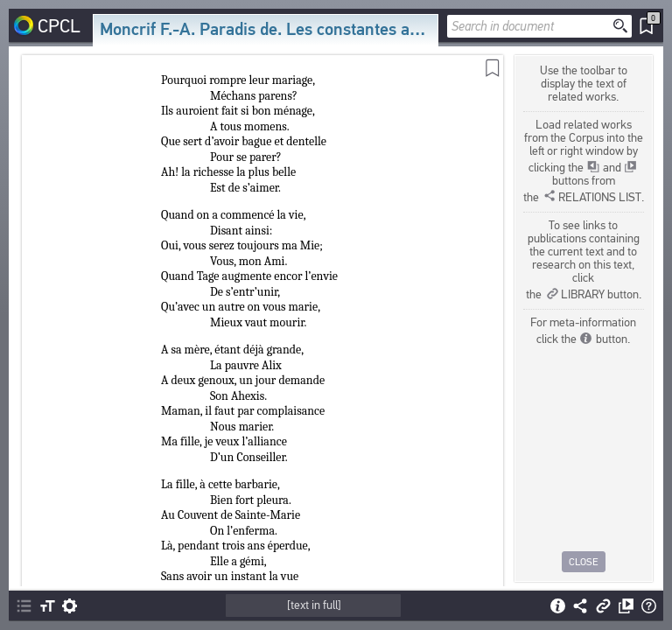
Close (584, 562)
